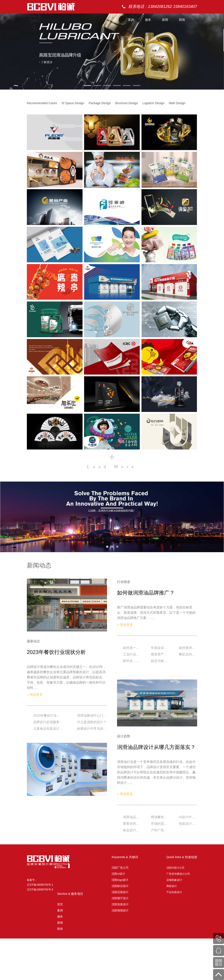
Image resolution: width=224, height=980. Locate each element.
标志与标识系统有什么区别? (160, 661)
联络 (182, 20)
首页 (114, 20)
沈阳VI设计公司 (175, 868)
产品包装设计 (174, 892)
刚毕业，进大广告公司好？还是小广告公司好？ (132, 661)
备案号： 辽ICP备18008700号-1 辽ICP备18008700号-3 (40, 885)
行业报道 (124, 582)
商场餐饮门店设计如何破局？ (160, 817)
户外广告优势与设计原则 (160, 830)
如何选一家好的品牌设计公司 (132, 648)
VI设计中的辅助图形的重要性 (188, 817)
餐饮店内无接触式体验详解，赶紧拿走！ (188, 654)
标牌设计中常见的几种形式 (92, 729)
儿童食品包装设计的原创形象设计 (48, 729)
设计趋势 (124, 736)
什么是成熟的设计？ (92, 722)
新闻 (165, 20)
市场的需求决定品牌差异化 (160, 824)
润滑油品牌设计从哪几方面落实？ (156, 747)
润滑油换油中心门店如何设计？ (92, 715)
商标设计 (172, 886)
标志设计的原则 (132, 830)
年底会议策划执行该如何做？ (160, 648)
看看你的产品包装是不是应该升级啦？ (132, 824)
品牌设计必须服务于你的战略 (48, 722)
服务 (148, 20)
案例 (131, 20)
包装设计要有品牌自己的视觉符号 (188, 824)
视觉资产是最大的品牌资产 (160, 654)
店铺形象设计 (174, 880)
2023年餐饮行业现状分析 (56, 652)
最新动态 (33, 641)
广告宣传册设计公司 (178, 874)
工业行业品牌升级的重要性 (132, 654)
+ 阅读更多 (35, 694)
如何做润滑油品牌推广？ (146, 593)
